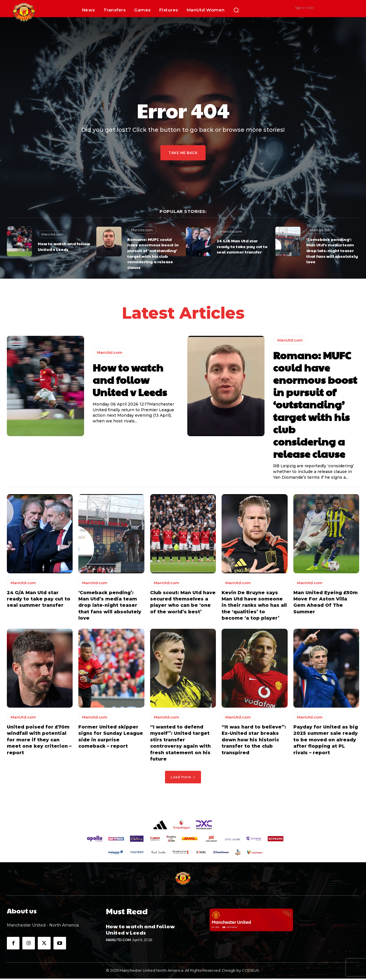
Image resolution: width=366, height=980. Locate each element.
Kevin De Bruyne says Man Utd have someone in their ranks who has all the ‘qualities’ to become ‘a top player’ (254, 607)
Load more (183, 778)
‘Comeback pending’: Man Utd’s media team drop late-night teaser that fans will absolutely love (332, 250)
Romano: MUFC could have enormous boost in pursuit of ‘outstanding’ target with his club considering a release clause (153, 253)
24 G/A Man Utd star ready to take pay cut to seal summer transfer (242, 246)
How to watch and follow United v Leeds (64, 246)
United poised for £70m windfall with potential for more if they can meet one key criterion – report (39, 741)
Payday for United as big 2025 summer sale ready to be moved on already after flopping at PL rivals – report (326, 741)
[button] (236, 10)
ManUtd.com (52, 234)
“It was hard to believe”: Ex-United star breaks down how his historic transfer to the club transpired (254, 741)
